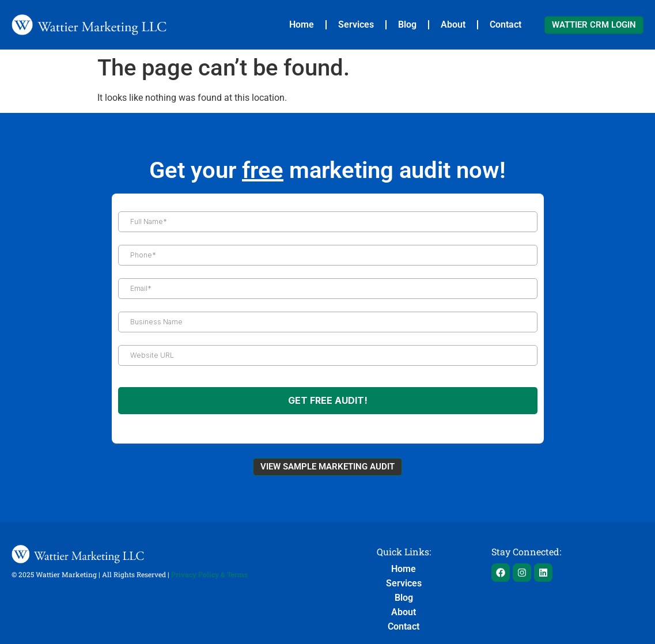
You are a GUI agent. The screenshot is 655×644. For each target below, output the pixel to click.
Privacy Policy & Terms (209, 574)
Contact (506, 24)
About (453, 24)
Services (356, 24)
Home (302, 24)
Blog (407, 24)
